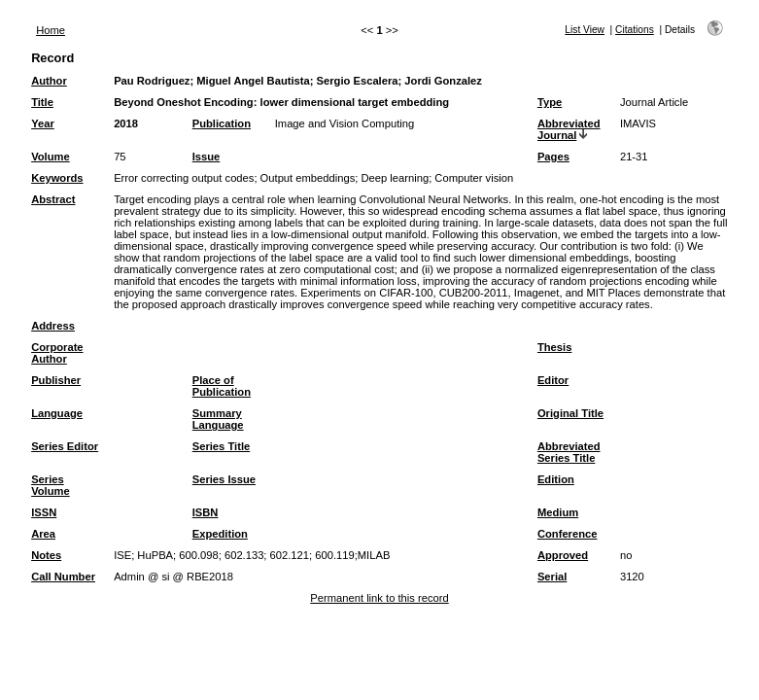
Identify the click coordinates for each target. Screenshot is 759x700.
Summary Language (218, 419)
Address (53, 326)
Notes (46, 555)
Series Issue (224, 479)
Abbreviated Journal (569, 129)
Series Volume (51, 485)
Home (51, 30)
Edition (556, 479)
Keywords (57, 178)
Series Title (222, 446)
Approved (563, 555)
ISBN (206, 512)
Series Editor (65, 446)
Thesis (554, 347)
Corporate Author (57, 353)
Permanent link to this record (379, 598)
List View (585, 30)
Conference (568, 534)
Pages (553, 157)
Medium (558, 512)
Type (550, 102)
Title (42, 102)
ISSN (44, 512)
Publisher (56, 380)
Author (49, 81)
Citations (635, 30)
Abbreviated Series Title (569, 452)
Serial (552, 577)
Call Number (63, 577)
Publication (222, 123)
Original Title (570, 413)
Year (43, 123)
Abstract (53, 199)
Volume (51, 157)
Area (43, 534)
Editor (553, 380)
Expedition (220, 534)
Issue (207, 157)
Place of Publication (222, 386)
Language (57, 413)
